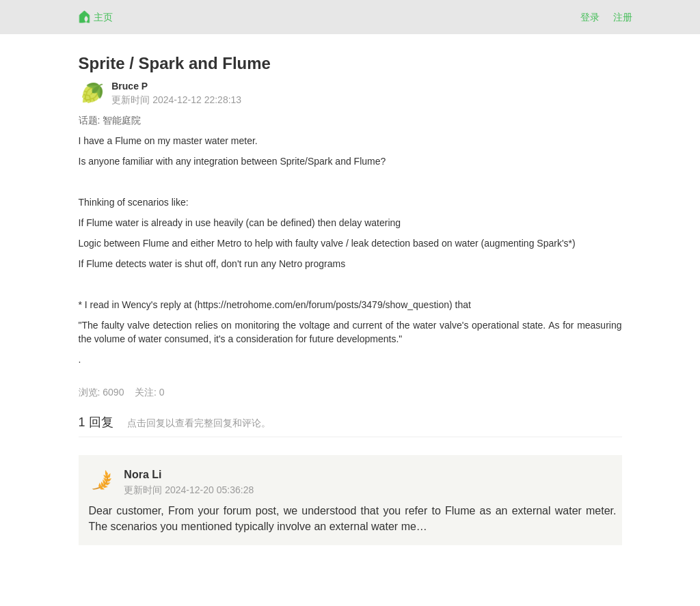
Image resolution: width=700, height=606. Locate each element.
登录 (590, 17)
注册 (623, 17)
